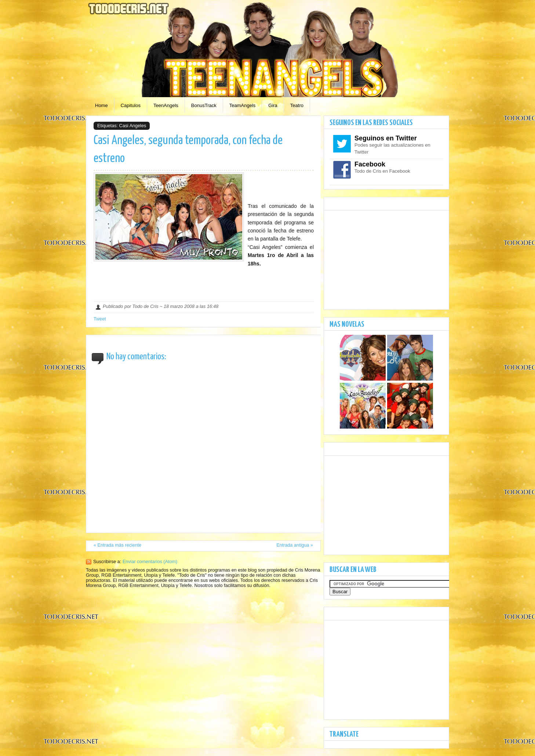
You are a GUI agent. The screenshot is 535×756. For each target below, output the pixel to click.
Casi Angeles (133, 126)
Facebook (370, 164)
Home (101, 105)
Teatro (297, 105)
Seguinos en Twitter (386, 138)
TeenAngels (166, 105)
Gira (273, 105)
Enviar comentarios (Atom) (150, 562)
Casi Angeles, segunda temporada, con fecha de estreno (188, 150)
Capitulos (131, 105)
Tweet (100, 319)
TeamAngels (243, 105)
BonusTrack (204, 105)
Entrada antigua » (295, 545)
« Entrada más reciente (117, 545)
